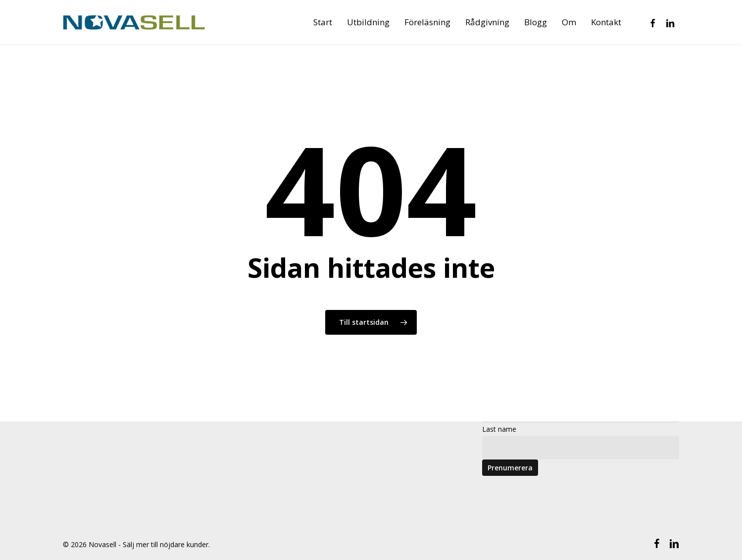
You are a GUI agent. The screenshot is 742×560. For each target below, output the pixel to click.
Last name (499, 429)
